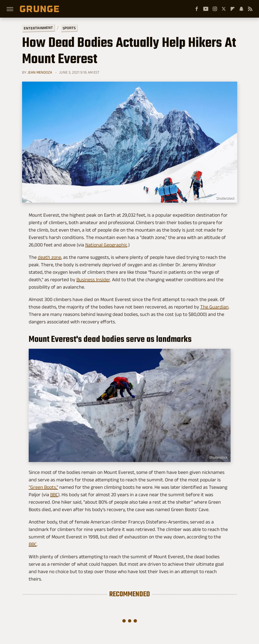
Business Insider (93, 280)
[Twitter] (224, 9)
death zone (50, 257)
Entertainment (38, 28)
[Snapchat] (241, 9)
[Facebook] (197, 9)
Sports (69, 28)
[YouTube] (206, 9)
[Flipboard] (233, 9)
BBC (54, 495)
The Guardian (214, 307)
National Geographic (106, 245)
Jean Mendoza (40, 72)
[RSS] (250, 9)
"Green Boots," (43, 487)
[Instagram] (215, 9)
